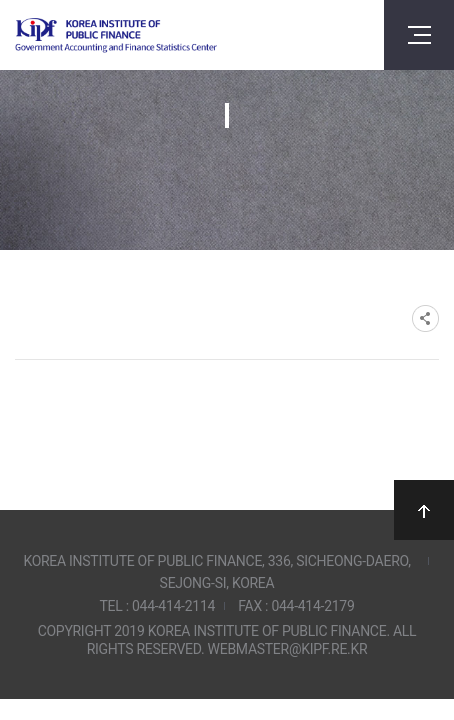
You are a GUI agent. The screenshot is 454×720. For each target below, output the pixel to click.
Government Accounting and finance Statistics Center (116, 35)
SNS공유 (425, 318)
